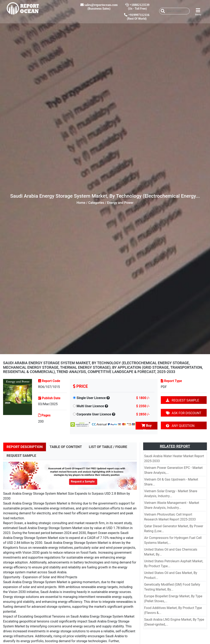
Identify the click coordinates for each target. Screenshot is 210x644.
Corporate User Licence (94, 414)
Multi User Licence (90, 406)
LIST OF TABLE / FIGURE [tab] (108, 447)
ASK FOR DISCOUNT (184, 413)
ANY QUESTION (180, 426)
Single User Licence (91, 398)
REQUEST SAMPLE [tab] (21, 456)
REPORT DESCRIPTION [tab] (25, 447)
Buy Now (147, 427)
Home (81, 203)
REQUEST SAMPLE (183, 400)
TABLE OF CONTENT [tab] (66, 447)
